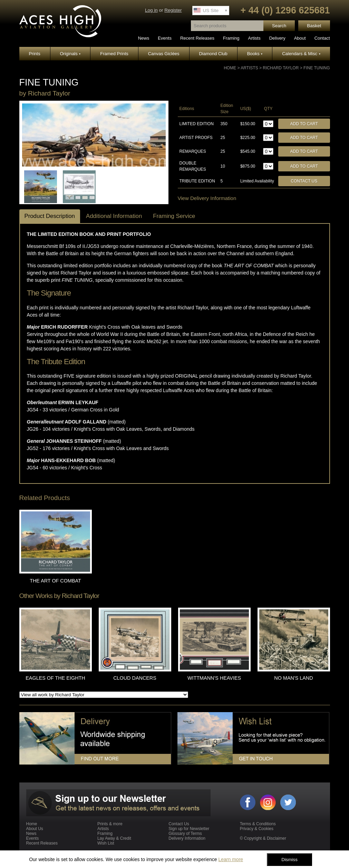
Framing (231, 38)
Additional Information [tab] (114, 216)
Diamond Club (213, 54)
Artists (254, 38)
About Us (35, 829)
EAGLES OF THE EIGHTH (55, 678)
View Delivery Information (207, 198)
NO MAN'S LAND (293, 678)
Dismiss (289, 860)
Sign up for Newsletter (189, 829)
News (144, 38)
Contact (322, 38)
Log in (151, 10)
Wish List (106, 843)
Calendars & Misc (301, 54)
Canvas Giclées (164, 54)
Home (230, 68)
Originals (70, 54)
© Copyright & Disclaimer (263, 838)
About (300, 38)
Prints (34, 54)
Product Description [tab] (50, 216)
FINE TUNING (317, 68)
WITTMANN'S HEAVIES (214, 678)
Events (165, 38)
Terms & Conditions (258, 824)
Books (255, 54)
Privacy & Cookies (257, 829)
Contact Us (304, 181)
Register (173, 10)
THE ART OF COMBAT (55, 581)
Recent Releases (197, 38)
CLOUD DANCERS (135, 678)
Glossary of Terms (185, 834)
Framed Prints (114, 54)
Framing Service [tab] (174, 216)
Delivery (277, 38)
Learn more (231, 859)
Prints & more (110, 824)
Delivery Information (187, 838)
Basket (314, 26)
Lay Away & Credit (114, 838)
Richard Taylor (281, 68)
